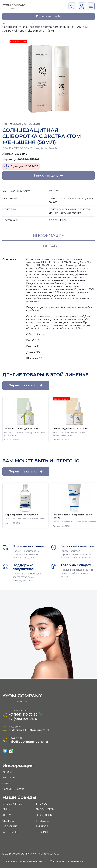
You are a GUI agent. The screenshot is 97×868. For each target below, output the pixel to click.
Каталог (7, 772)
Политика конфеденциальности (24, 861)
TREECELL (43, 821)
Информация (49, 235)
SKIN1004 (42, 827)
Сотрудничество (13, 789)
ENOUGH (42, 832)
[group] (25, 419)
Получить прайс (49, 16)
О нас (6, 783)
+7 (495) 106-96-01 (24, 719)
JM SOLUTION (45, 809)
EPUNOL (42, 804)
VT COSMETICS (12, 804)
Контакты (9, 778)
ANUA (6, 809)
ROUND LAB (10, 832)
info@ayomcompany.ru (28, 742)
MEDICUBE (10, 827)
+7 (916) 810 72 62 (25, 714)
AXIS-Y (7, 815)
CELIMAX (8, 821)
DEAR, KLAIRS (45, 815)
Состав (49, 246)
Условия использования (67, 861)
